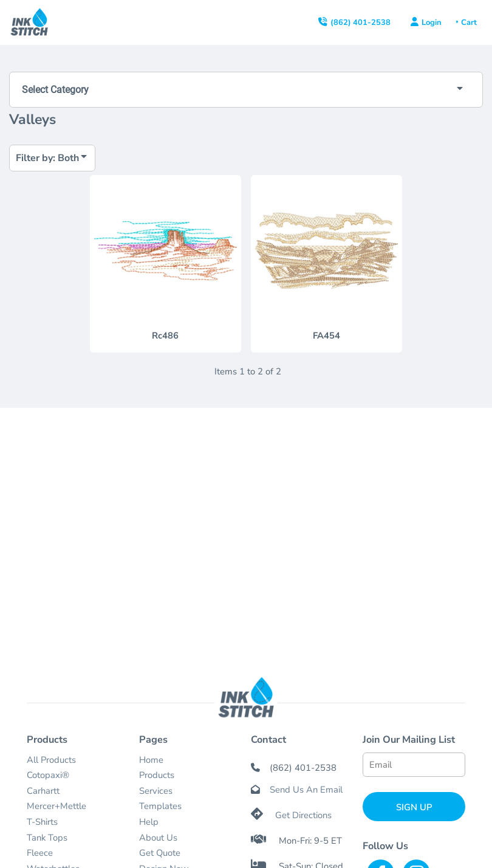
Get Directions (303, 815)
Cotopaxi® (48, 775)
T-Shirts (42, 822)
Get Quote (160, 853)
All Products (51, 760)
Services (156, 791)
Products (157, 775)
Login (432, 22)
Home (151, 760)
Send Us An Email (306, 790)
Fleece (40, 853)
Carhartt (43, 791)
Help (149, 822)
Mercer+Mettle (56, 806)
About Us (158, 838)
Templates (160, 806)
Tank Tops (47, 838)
